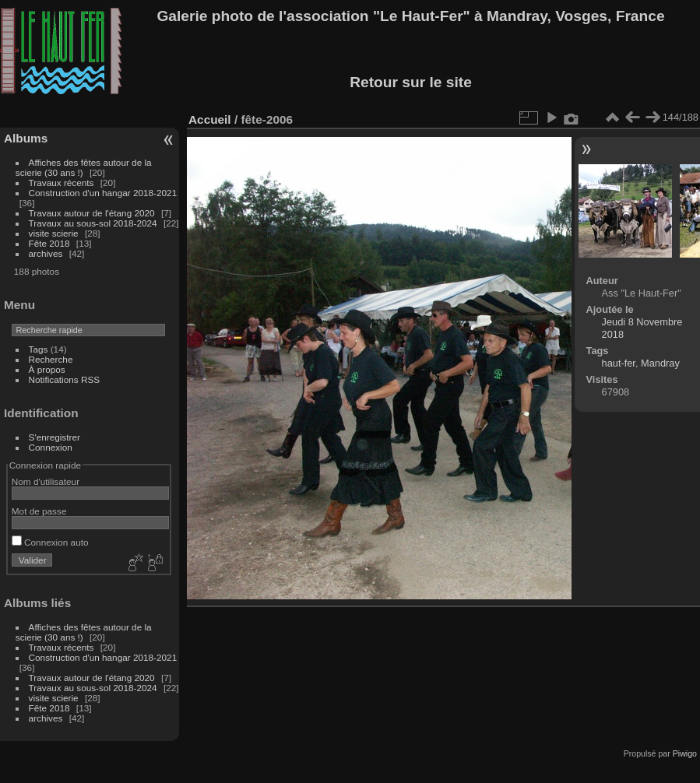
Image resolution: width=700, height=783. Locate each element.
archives (46, 253)
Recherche (51, 359)
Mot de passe (39, 511)
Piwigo (685, 753)
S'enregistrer (55, 437)
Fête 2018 (49, 243)
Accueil (210, 119)
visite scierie (54, 233)
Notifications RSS (65, 379)
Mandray (660, 363)
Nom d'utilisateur (46, 481)
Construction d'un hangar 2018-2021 (103, 193)
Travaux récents (62, 183)
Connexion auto (50, 542)
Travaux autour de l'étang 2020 (92, 213)
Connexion (51, 447)
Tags (39, 349)
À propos (47, 369)
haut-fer (619, 363)
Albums (26, 138)
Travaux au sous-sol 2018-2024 (93, 223)
